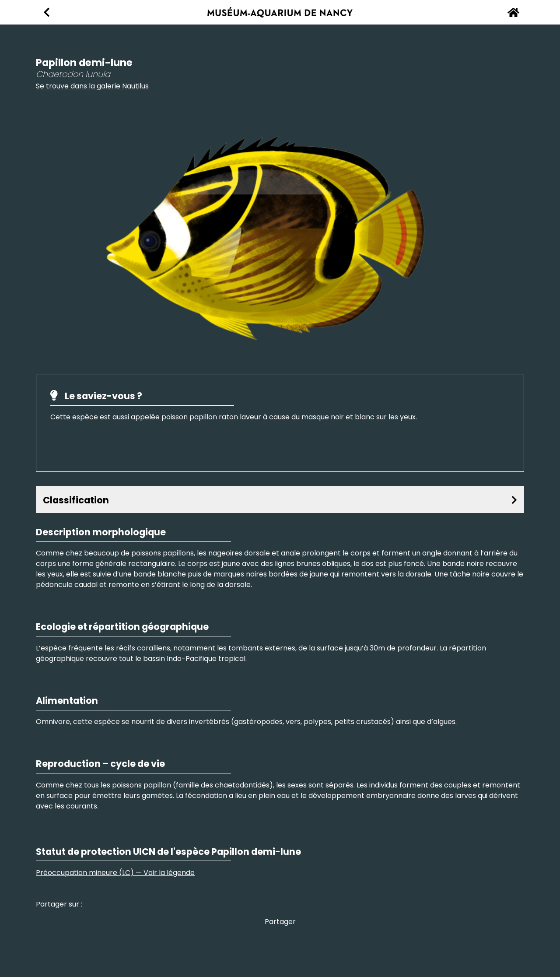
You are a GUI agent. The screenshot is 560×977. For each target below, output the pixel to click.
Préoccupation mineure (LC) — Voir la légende (115, 873)
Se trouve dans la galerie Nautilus (92, 86)
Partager (280, 922)
